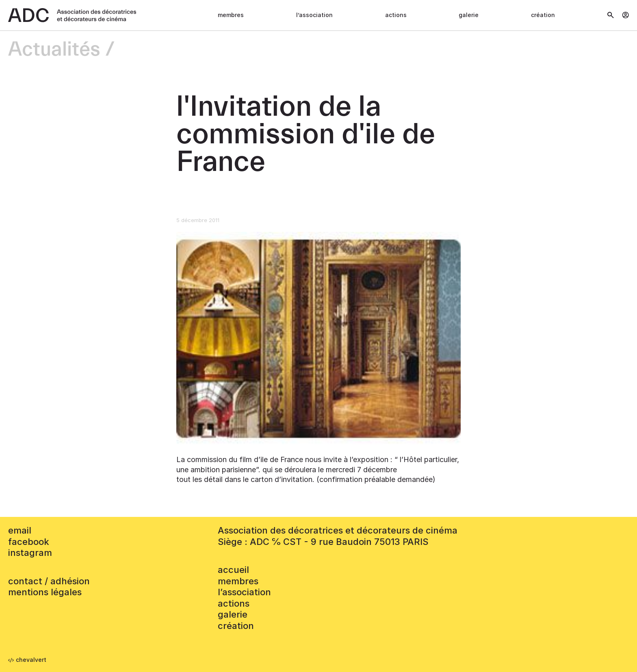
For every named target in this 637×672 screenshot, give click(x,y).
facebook (29, 542)
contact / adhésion (49, 581)
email (20, 530)
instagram (30, 553)
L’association (314, 15)
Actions (396, 15)
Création (543, 15)
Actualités (54, 50)
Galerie (469, 15)
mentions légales (45, 592)
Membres (231, 15)
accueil (233, 570)
